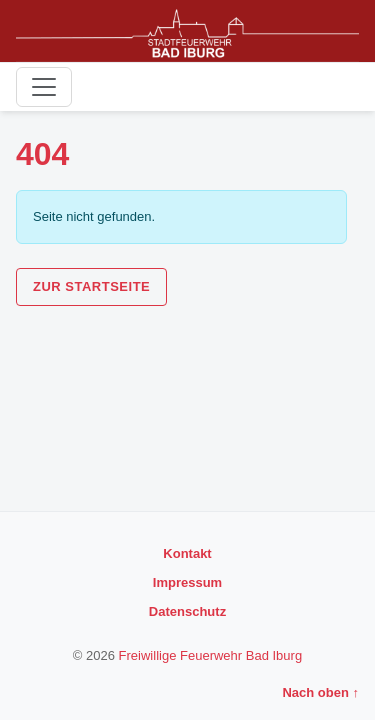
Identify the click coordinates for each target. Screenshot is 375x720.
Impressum (187, 582)
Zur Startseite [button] (91, 286)
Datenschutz (187, 611)
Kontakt (187, 553)
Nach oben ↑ (320, 692)
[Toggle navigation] (44, 87)
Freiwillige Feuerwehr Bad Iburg (211, 655)
